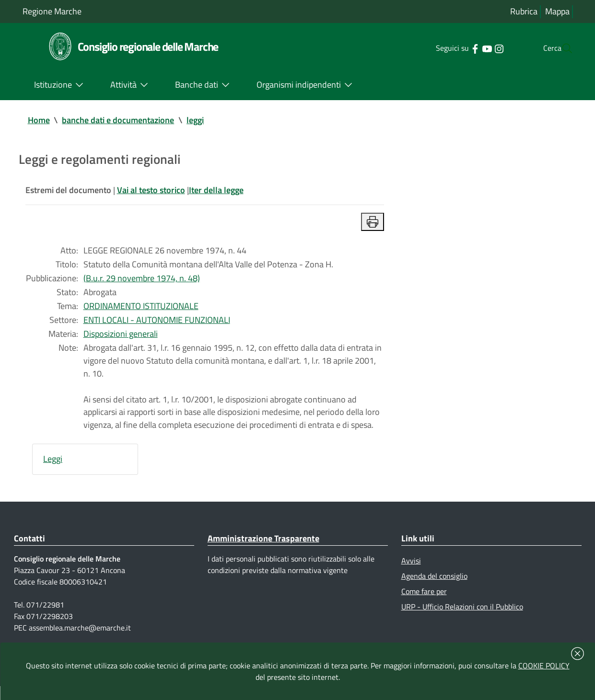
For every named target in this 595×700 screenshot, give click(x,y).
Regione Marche (52, 11)
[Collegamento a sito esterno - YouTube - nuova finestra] (468, 48)
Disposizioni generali (121, 339)
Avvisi (411, 572)
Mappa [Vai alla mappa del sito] (557, 12)
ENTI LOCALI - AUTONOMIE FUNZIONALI (157, 325)
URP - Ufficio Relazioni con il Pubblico (462, 619)
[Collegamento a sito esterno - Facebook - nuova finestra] (456, 48)
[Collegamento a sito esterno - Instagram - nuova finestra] (480, 48)
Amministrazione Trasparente (263, 549)
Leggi (53, 469)
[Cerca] (561, 48)
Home (39, 120)
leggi (196, 120)
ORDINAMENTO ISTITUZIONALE (141, 311)
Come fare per (424, 603)
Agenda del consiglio (434, 587)
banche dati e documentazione (118, 120)
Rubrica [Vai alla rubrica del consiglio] (524, 12)
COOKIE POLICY (544, 666)
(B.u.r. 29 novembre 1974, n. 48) (142, 282)
